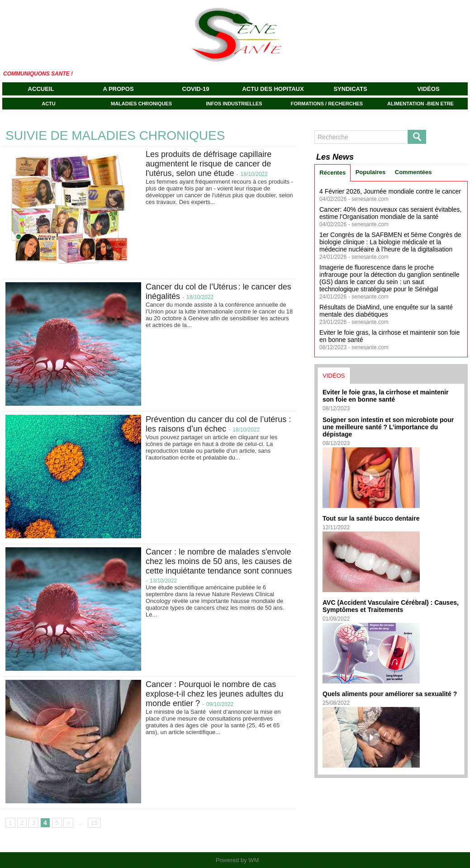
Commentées (413, 172)
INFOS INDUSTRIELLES (234, 104)
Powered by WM (237, 860)
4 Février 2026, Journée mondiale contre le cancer (390, 191)
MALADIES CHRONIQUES (141, 104)
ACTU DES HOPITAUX (273, 89)
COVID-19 (196, 89)
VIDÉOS (428, 89)
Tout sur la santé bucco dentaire (371, 518)
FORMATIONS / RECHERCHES (327, 104)
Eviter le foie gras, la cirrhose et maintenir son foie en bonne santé (386, 396)
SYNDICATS (350, 89)
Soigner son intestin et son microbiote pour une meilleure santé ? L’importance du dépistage (388, 427)
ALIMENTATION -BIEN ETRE (420, 104)
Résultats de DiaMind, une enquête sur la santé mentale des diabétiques (386, 311)
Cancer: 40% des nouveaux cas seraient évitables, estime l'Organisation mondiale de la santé (390, 213)
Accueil (41, 89)
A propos (118, 89)
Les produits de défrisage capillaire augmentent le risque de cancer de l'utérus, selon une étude (209, 164)
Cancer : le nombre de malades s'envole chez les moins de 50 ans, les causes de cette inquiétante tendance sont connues (219, 561)
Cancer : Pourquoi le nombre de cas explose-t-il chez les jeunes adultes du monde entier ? (214, 694)
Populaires (370, 172)
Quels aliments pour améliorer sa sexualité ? (390, 694)
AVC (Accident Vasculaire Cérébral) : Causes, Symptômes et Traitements (391, 606)
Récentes (332, 173)
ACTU (49, 104)
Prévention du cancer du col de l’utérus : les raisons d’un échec (218, 424)
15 (95, 823)
